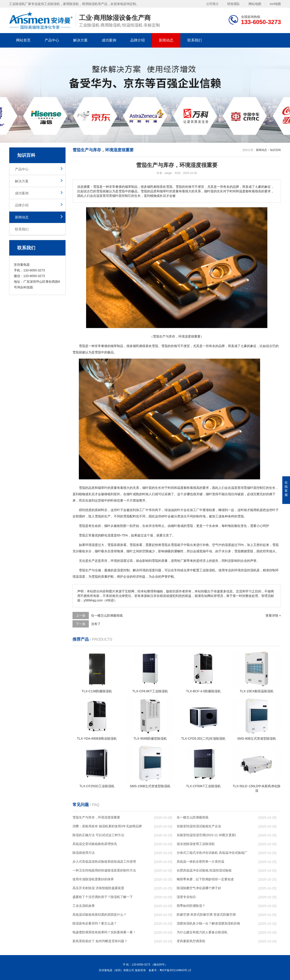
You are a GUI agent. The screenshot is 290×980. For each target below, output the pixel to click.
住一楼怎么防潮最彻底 (107, 616)
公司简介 (213, 4)
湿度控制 (123, 570)
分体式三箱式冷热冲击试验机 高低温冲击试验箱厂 (212, 853)
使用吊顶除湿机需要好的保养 (93, 879)
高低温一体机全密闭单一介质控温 (201, 862)
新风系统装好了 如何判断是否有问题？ (100, 941)
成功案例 (109, 40)
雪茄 (82, 346)
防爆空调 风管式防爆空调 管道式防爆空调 (206, 915)
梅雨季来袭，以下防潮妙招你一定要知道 (205, 879)
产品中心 (52, 40)
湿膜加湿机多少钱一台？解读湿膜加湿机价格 (208, 923)
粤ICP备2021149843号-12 (175, 970)
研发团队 (234, 4)
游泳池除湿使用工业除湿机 (196, 844)
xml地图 (275, 4)
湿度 (111, 535)
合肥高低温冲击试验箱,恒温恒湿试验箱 (204, 870)
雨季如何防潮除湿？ (191, 906)
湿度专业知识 (186, 897)
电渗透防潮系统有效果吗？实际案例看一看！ (104, 932)
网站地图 (255, 4)
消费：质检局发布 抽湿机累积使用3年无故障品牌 (107, 826)
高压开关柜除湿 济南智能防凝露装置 (98, 888)
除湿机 (210, 570)
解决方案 (80, 40)
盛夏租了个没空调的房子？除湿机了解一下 (103, 897)
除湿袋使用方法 (84, 853)
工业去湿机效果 (84, 906)
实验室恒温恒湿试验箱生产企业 (199, 826)
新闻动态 (166, 40)
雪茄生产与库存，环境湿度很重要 (96, 817)
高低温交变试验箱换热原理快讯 (95, 844)
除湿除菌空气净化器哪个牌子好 (199, 888)
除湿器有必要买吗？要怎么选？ (95, 923)
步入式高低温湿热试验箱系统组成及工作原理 (104, 862)
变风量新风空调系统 (191, 941)
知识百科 (275, 150)
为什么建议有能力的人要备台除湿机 (202, 932)
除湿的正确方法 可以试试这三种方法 (98, 835)
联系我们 (195, 40)
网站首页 (23, 40)
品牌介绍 (138, 40)
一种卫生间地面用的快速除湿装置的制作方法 (104, 870)
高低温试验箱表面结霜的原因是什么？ (99, 915)
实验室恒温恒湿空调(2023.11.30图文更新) (206, 835)
